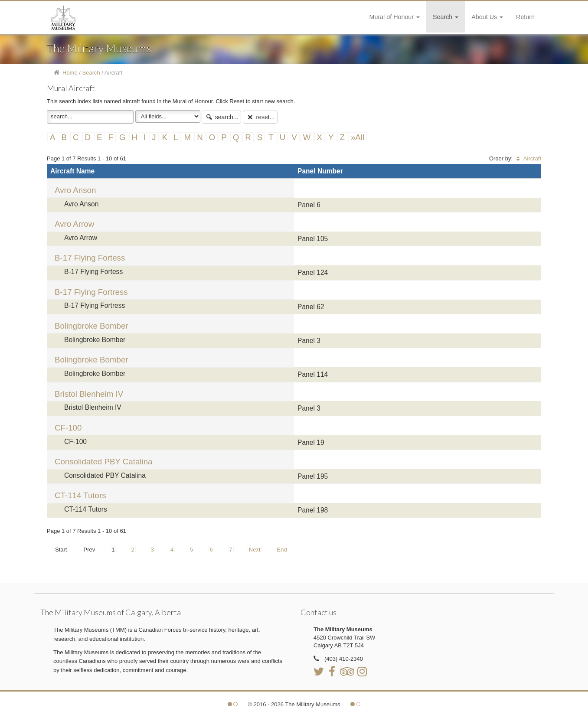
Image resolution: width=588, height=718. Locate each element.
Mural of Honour (395, 17)
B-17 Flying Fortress (91, 292)
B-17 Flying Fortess (90, 258)
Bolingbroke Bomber (91, 326)
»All (358, 137)
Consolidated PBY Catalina (103, 462)
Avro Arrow (74, 224)
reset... (260, 117)
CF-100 (68, 428)
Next (255, 550)
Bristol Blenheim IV (89, 394)
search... (221, 117)
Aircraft (528, 158)
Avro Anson (75, 190)
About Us (487, 17)
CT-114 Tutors (80, 495)
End (282, 550)
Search (446, 17)
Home (70, 73)
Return (525, 17)
